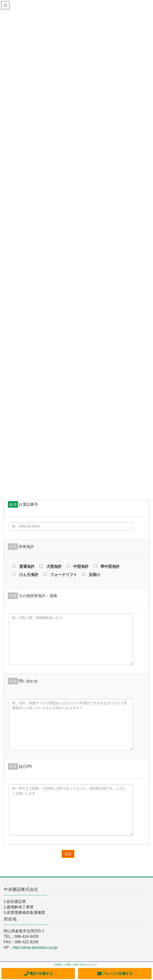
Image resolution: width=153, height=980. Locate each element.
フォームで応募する (115, 974)
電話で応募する (38, 974)
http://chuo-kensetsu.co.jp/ (35, 948)
